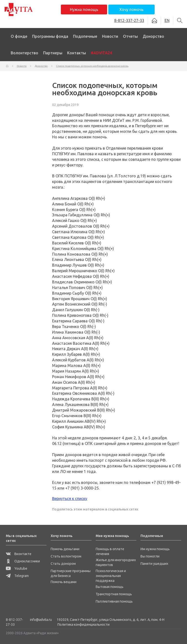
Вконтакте (19, 554)
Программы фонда (50, 36)
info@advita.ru (41, 620)
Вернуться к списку (70, 499)
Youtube (17, 568)
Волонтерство (24, 53)
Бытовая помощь (110, 587)
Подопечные (85, 36)
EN (167, 20)
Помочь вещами (64, 582)
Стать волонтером (66, 556)
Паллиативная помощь (114, 601)
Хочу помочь (131, 10)
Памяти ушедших (154, 564)
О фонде (19, 36)
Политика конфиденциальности (84, 625)
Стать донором (63, 564)
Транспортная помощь (114, 594)
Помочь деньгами (65, 549)
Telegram (17, 576)
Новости (110, 36)
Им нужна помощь (155, 549)
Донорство (153, 36)
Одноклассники (23, 561)
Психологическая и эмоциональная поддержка (111, 576)
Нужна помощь (84, 10)
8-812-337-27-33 (14, 622)
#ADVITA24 (101, 53)
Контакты (77, 53)
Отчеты (130, 36)
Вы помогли (150, 556)
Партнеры (53, 53)
